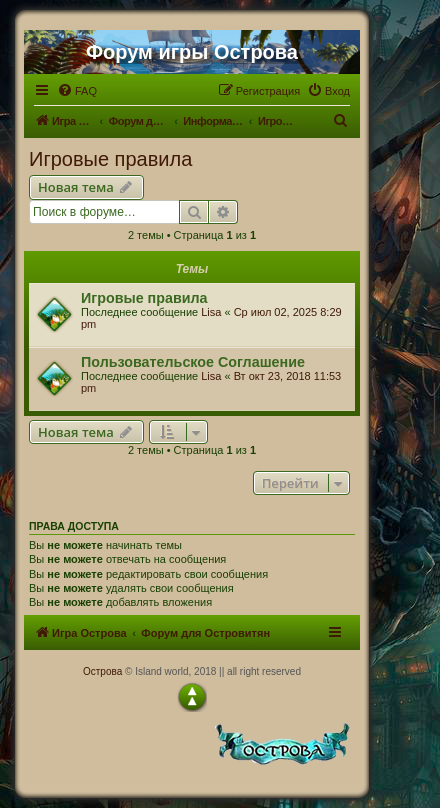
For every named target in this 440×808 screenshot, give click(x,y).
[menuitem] (77, 91)
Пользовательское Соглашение (193, 362)
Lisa (211, 312)
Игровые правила (110, 159)
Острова (102, 671)
